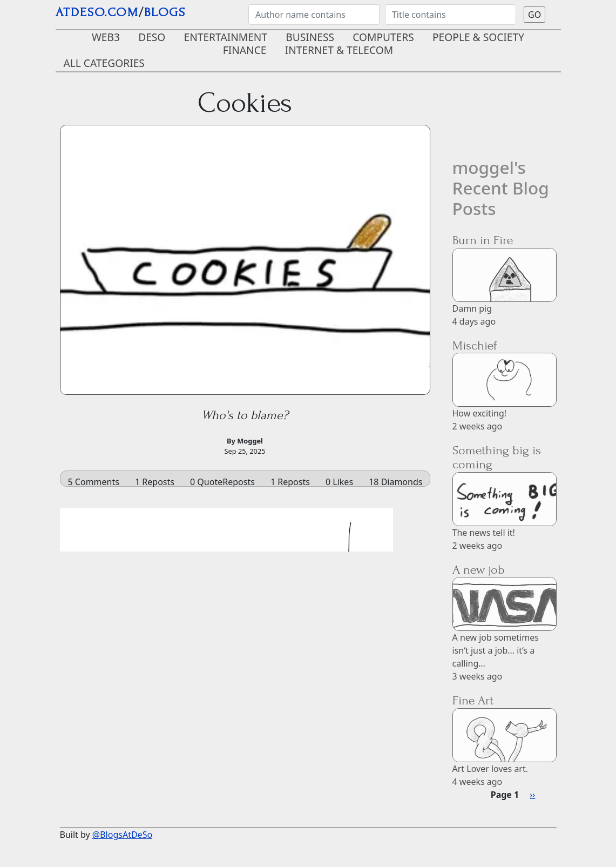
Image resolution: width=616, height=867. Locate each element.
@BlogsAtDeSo (122, 835)
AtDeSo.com (97, 12)
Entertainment (226, 37)
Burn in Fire (483, 240)
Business (310, 37)
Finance (245, 50)
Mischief (475, 345)
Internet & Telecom (339, 50)
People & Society (478, 37)
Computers (383, 37)
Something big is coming (497, 457)
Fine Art (473, 700)
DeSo (152, 37)
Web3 (106, 37)
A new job (479, 570)
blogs (165, 12)
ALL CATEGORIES (104, 63)
